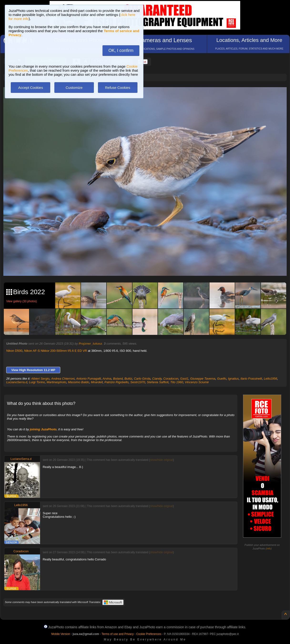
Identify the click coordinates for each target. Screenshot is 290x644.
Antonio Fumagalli (89, 379)
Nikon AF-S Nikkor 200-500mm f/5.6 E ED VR (56, 351)
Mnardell (97, 382)
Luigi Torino (37, 382)
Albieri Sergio (40, 379)
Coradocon (171, 379)
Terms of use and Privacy (118, 634)
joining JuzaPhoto (43, 429)
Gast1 (184, 379)
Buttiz (128, 379)
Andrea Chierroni (63, 379)
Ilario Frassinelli (251, 379)
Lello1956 (270, 379)
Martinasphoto (56, 382)
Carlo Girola (142, 379)
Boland (118, 379)
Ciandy (157, 379)
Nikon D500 (14, 351)
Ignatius (234, 379)
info (269, 548)
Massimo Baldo (79, 382)
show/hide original (162, 460)
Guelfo (222, 379)
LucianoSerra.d (17, 382)
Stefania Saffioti (158, 382)
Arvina (107, 379)
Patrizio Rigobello (116, 382)
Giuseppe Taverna (203, 379)
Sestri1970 (138, 382)
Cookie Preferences (149, 634)
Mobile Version (61, 634)
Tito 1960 (177, 382)
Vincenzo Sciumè (197, 382)
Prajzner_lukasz (90, 344)
